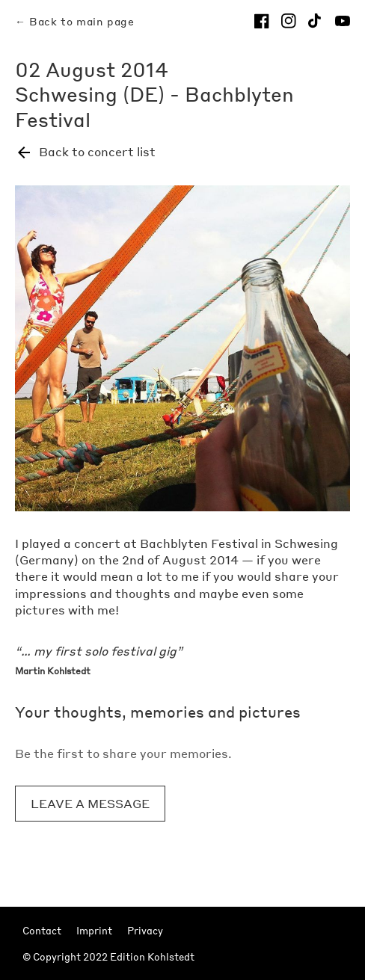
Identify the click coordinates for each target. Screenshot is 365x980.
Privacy (145, 931)
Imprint (94, 931)
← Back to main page (74, 21)
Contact (42, 931)
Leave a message (90, 803)
